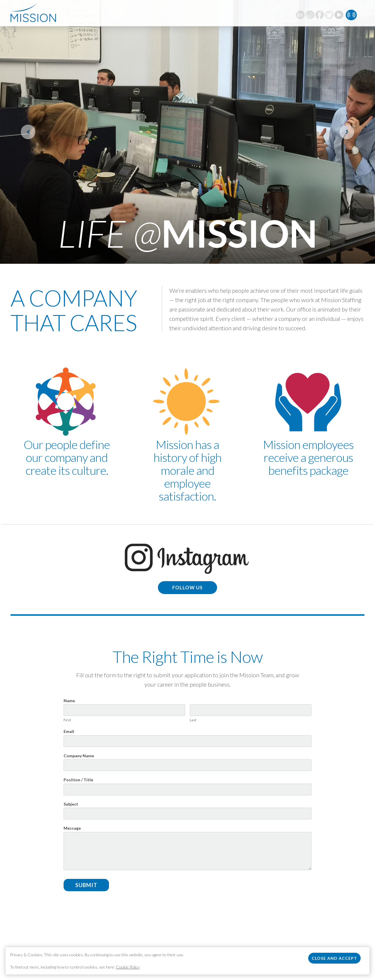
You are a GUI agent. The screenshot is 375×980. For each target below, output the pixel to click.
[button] (28, 132)
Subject (71, 804)
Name (69, 701)
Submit (86, 885)
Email (69, 731)
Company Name (79, 756)
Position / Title (78, 780)
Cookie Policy (128, 967)
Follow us (187, 587)
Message (72, 828)
